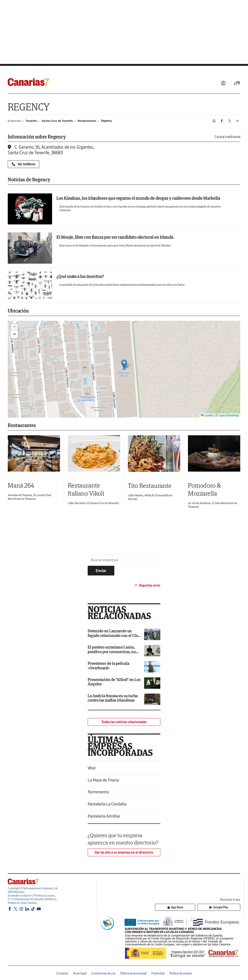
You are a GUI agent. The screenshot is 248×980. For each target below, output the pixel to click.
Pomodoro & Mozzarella (204, 489)
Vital (92, 768)
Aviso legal (80, 973)
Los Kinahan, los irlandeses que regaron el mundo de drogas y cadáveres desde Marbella (138, 198)
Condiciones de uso (103, 973)
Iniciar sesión (223, 83)
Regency (106, 121)
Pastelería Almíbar (104, 816)
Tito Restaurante (150, 486)
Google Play (227, 908)
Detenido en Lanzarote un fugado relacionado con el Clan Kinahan (114, 635)
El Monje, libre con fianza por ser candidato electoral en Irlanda (115, 237)
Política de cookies (181, 973)
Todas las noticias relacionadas (124, 722)
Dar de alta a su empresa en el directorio (124, 852)
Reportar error (147, 585)
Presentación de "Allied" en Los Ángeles (114, 682)
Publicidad (158, 973)
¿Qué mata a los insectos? (80, 276)
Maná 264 (21, 485)
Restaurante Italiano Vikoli (86, 489)
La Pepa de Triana (103, 780)
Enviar (101, 571)
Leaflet (207, 415)
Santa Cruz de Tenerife (57, 121)
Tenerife (31, 121)
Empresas (14, 121)
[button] (124, 364)
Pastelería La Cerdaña (107, 804)
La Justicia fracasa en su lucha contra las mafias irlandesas (113, 698)
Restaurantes (87, 121)
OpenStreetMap (229, 415)
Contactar (62, 973)
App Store (199, 908)
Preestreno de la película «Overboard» (108, 666)
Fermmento (98, 792)
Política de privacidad (133, 973)
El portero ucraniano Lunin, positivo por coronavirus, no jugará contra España (112, 652)
